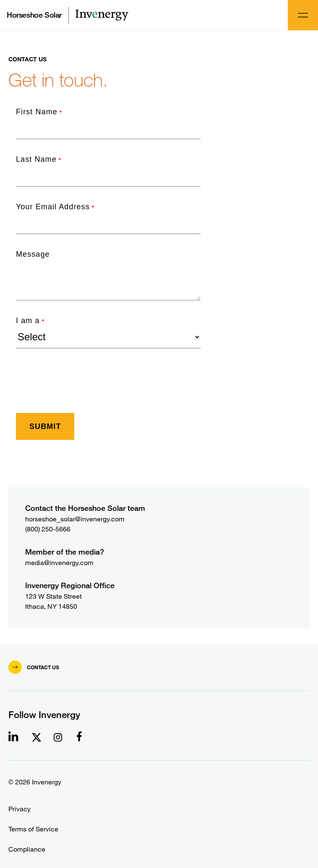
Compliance (27, 849)
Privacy (20, 809)
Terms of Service (33, 829)
